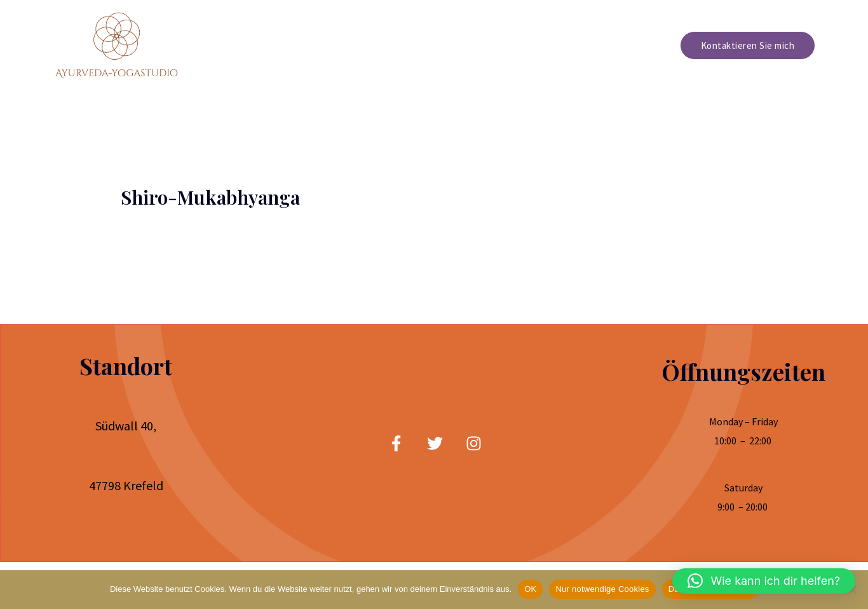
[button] (764, 581)
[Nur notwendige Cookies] (852, 589)
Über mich (573, 46)
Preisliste (636, 46)
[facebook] (396, 443)
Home (517, 46)
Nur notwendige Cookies (602, 589)
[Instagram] (474, 443)
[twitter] (435, 443)
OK (530, 589)
